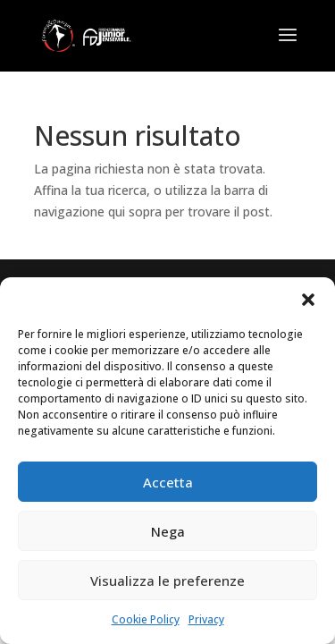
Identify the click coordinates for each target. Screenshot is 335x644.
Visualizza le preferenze (167, 580)
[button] (308, 300)
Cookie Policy (146, 619)
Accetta (168, 482)
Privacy (206, 619)
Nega (168, 531)
